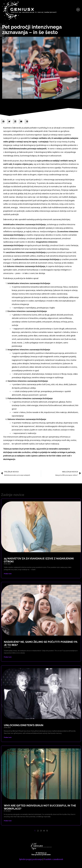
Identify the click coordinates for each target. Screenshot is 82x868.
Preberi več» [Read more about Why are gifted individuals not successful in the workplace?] (8, 821)
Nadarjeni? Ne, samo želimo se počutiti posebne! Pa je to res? (41, 643)
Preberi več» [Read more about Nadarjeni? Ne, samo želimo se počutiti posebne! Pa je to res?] (8, 657)
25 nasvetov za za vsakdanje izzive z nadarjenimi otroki (39, 560)
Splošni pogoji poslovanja (30, 859)
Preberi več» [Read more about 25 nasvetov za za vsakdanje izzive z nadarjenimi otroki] (8, 574)
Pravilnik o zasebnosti (53, 859)
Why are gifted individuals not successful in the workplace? (40, 807)
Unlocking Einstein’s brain (24, 725)
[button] (3, 121)
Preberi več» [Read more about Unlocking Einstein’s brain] (8, 737)
